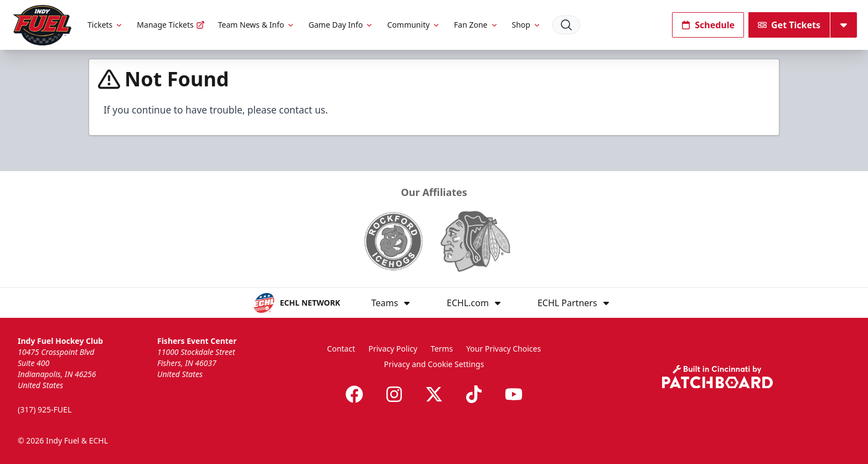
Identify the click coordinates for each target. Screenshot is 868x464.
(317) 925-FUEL (45, 409)
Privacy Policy (393, 349)
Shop (527, 25)
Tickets (105, 25)
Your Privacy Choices (503, 349)
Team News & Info (257, 25)
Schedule (708, 25)
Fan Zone (476, 25)
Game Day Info (341, 25)
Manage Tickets (170, 25)
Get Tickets (789, 25)
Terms (442, 349)
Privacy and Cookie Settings (434, 364)
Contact (341, 349)
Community (414, 25)
